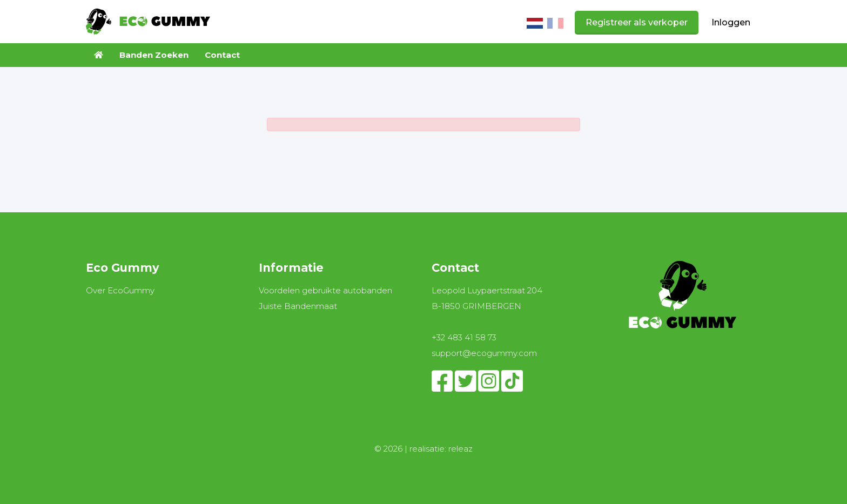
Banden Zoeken (154, 55)
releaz (461, 449)
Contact (222, 55)
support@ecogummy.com (484, 353)
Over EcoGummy (120, 290)
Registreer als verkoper (637, 22)
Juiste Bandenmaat (298, 306)
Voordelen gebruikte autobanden (325, 290)
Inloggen (731, 22)
